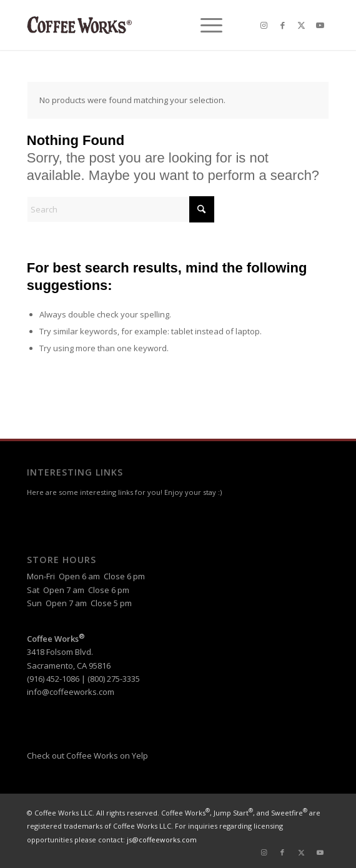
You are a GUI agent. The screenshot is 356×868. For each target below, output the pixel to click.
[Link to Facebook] (282, 25)
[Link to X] (301, 25)
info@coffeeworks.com (71, 692)
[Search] (121, 209)
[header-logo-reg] (148, 25)
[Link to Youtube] (320, 25)
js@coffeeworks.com (162, 840)
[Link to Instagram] (264, 25)
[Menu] (205, 25)
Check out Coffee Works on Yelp (87, 756)
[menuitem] (205, 25)
